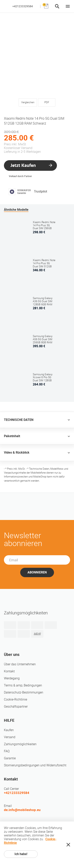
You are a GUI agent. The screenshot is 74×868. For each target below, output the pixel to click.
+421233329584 (23, 6)
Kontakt (9, 671)
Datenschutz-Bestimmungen (24, 692)
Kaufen (9, 730)
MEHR (37, 634)
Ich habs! (21, 854)
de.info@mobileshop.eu (22, 810)
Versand (10, 737)
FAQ (7, 751)
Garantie (10, 758)
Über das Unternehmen (20, 664)
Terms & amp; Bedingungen (23, 685)
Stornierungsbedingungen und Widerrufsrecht (35, 765)
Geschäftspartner (16, 707)
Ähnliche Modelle (16, 210)
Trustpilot (41, 191)
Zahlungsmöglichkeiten (20, 744)
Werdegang (12, 678)
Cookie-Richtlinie (16, 699)
